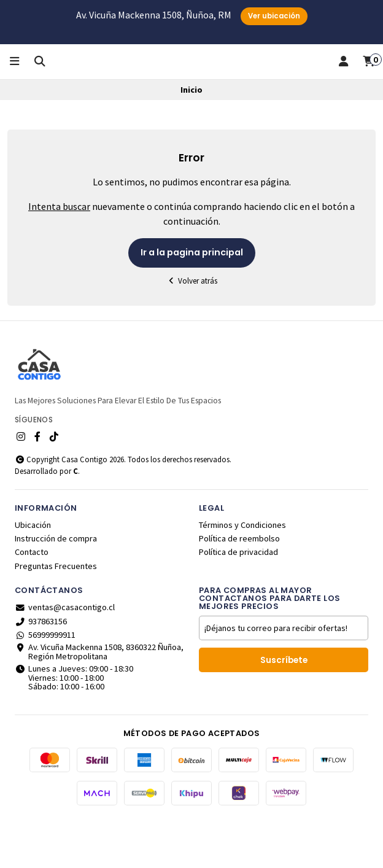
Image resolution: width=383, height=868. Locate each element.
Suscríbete (284, 706)
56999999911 (45, 681)
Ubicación (33, 571)
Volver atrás (191, 327)
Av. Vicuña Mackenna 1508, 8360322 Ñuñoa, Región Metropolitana (99, 698)
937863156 (41, 667)
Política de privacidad (238, 599)
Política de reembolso (239, 584)
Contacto (32, 599)
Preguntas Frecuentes (56, 612)
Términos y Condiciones (242, 571)
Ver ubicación (274, 16)
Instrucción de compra (56, 584)
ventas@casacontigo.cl (65, 653)
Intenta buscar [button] (59, 253)
